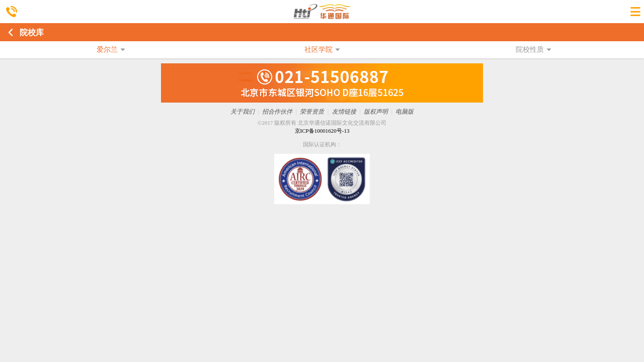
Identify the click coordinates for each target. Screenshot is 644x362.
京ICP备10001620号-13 (322, 131)
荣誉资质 (312, 112)
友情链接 (344, 112)
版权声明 (376, 112)
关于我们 (243, 112)
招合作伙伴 (277, 112)
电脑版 (405, 112)
